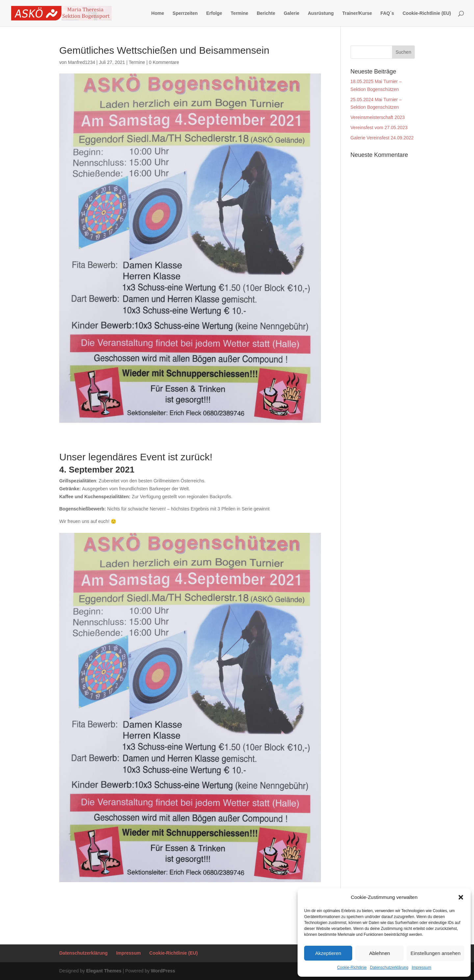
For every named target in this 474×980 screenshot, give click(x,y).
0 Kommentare (164, 62)
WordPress (163, 971)
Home (158, 13)
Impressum (421, 967)
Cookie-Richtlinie (352, 967)
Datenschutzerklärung (389, 967)
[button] (461, 897)
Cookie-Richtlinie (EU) (427, 13)
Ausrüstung (321, 13)
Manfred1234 (81, 62)
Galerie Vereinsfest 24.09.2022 (382, 138)
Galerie (291, 13)
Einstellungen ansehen (435, 953)
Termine (239, 13)
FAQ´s (387, 13)
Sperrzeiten (185, 13)
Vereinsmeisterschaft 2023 (378, 117)
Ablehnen (379, 953)
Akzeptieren (328, 953)
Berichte (266, 13)
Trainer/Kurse (357, 13)
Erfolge (214, 13)
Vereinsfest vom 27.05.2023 (379, 128)
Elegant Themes (104, 971)
